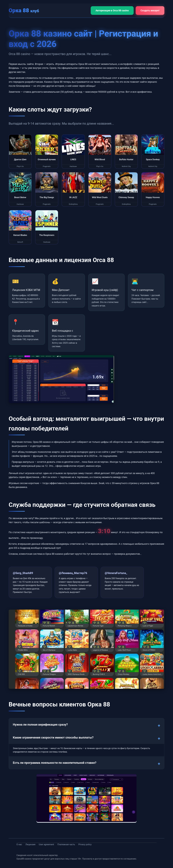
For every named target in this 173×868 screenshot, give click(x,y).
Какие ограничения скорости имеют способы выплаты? (53, 737)
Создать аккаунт (150, 11)
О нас (19, 844)
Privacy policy (85, 844)
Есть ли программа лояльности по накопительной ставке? (55, 763)
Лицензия (30, 844)
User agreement (46, 844)
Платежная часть (66, 844)
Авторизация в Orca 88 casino (112, 11)
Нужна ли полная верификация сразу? (40, 725)
